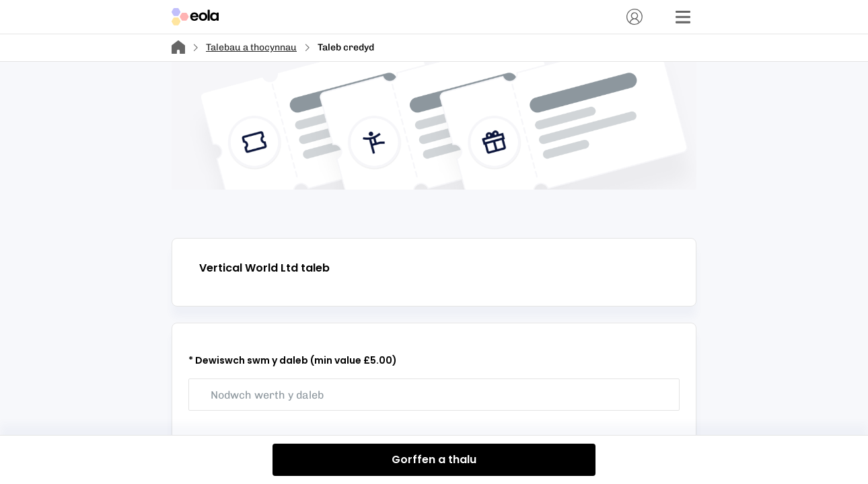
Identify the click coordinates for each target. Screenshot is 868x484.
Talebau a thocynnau (251, 47)
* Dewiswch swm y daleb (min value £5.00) (293, 360)
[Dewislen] (683, 17)
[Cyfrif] (635, 17)
